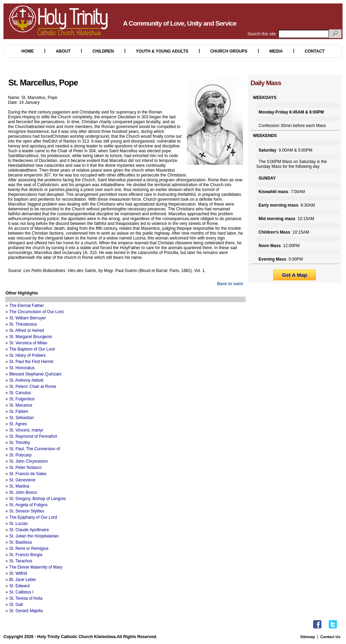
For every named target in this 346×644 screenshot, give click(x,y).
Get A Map (295, 275)
